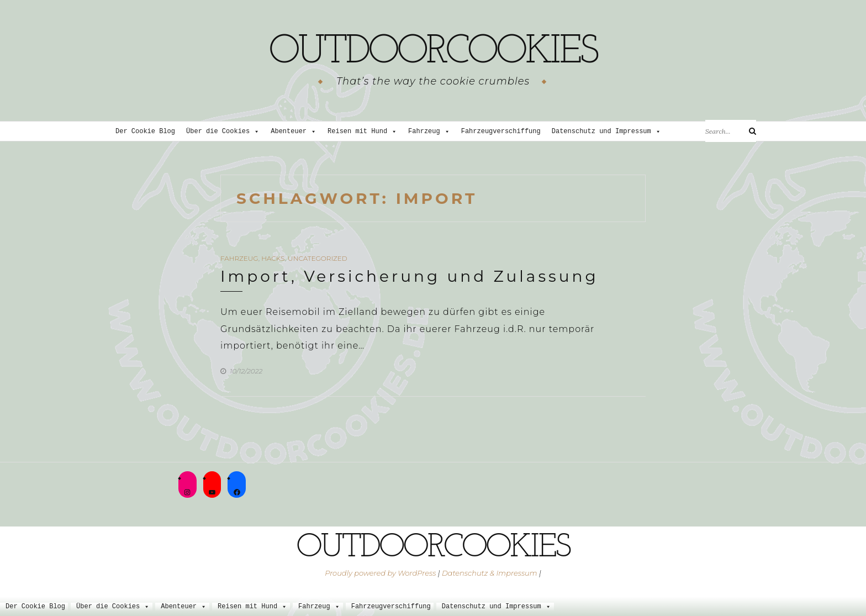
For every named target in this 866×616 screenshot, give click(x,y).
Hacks (273, 258)
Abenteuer (294, 132)
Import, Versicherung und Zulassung (410, 276)
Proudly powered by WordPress (380, 573)
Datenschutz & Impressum (490, 573)
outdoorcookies (433, 52)
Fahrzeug (429, 132)
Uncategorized (318, 258)
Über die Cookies (223, 132)
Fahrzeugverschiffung (501, 132)
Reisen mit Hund (362, 132)
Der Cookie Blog (145, 132)
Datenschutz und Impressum (606, 132)
